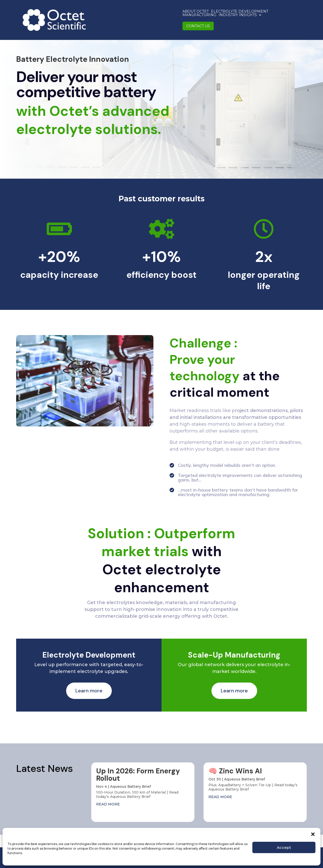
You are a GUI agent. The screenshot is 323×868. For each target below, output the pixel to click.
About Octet (99, 14)
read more (108, 804)
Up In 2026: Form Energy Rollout (138, 775)
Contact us (272, 14)
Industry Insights (230, 14)
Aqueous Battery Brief (130, 786)
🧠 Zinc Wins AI (235, 771)
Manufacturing (191, 14)
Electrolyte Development (143, 14)
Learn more (89, 691)
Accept (284, 847)
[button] (313, 834)
